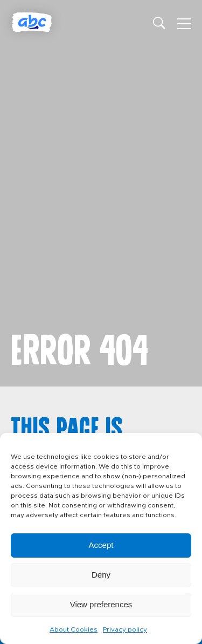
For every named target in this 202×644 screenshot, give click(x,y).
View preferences (101, 604)
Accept (101, 545)
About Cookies (74, 629)
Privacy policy (125, 629)
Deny (101, 575)
